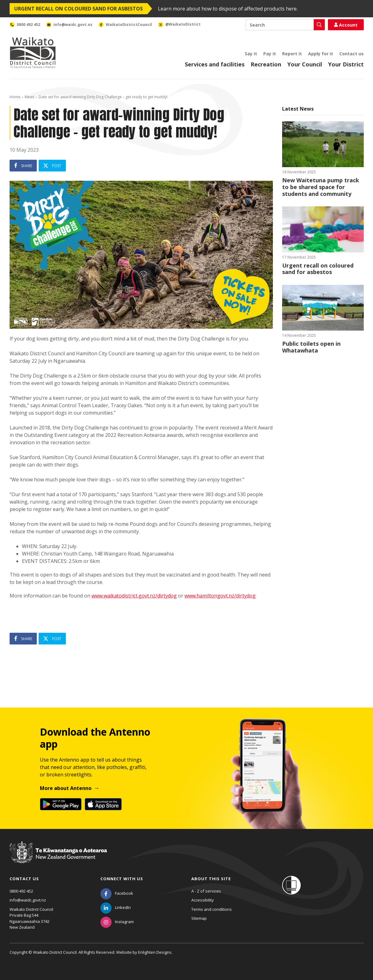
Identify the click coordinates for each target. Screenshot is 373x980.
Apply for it (321, 54)
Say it (251, 54)
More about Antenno (66, 788)
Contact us (352, 54)
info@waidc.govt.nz (28, 900)
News (30, 97)
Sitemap (199, 918)
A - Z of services (206, 891)
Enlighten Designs (155, 952)
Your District (346, 64)
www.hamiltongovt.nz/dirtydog (220, 596)
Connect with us (122, 879)
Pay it (270, 54)
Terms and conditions (212, 909)
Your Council (305, 64)
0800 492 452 (21, 891)
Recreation (266, 64)
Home (15, 97)
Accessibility (203, 900)
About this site (211, 879)
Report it (292, 54)
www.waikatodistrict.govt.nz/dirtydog (134, 596)
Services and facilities (215, 64)
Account (346, 25)
